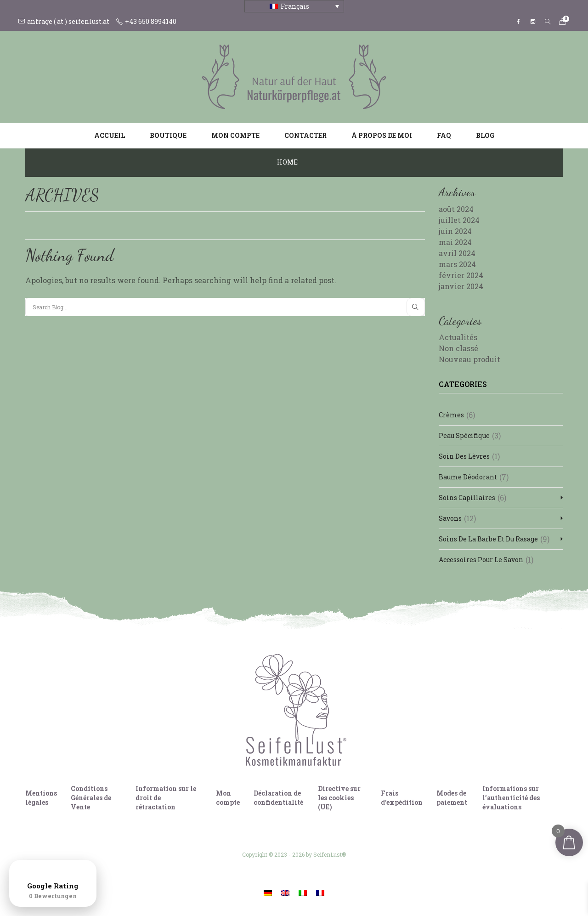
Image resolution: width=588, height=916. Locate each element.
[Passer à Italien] (303, 892)
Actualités (458, 337)
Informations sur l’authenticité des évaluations (511, 798)
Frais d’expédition (402, 798)
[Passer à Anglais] (285, 892)
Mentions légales (41, 798)
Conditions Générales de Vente (91, 798)
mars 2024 (457, 264)
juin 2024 (455, 231)
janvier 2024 (461, 286)
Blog (485, 135)
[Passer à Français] (320, 892)
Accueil (110, 135)
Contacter (305, 135)
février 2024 (461, 275)
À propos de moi (382, 135)
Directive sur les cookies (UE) (339, 798)
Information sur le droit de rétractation (166, 798)
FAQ (444, 135)
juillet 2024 (459, 220)
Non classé (458, 348)
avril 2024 (457, 253)
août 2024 (456, 209)
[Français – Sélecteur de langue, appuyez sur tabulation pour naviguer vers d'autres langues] (294, 6)
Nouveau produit (469, 359)
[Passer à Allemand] (268, 892)
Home (287, 162)
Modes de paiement (452, 798)
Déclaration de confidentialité (278, 798)
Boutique (168, 135)
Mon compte (235, 135)
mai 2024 (455, 242)
